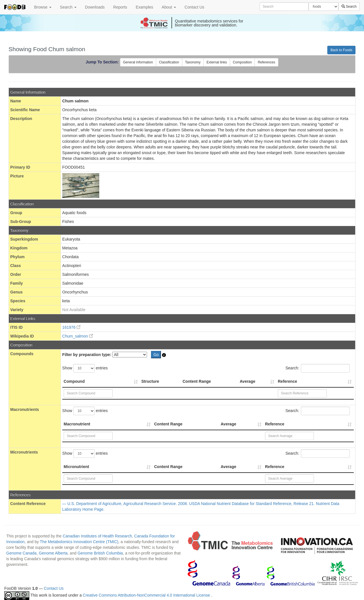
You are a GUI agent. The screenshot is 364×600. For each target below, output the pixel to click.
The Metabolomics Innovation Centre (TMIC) (79, 542)
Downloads (95, 7)
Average (248, 381)
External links (217, 62)
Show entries (85, 368)
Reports (120, 7)
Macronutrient (77, 424)
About (169, 7)
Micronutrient (76, 467)
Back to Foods (341, 50)
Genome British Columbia (100, 553)
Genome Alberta (53, 553)
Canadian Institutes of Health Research (97, 536)
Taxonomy (193, 62)
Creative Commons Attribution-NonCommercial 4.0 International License (147, 595)
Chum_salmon (78, 336)
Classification (169, 62)
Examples (144, 7)
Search (68, 7)
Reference (288, 381)
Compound (74, 381)
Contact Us (194, 7)
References (266, 62)
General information (138, 62)
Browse (43, 7)
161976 (72, 327)
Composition (242, 62)
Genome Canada (21, 553)
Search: (318, 368)
